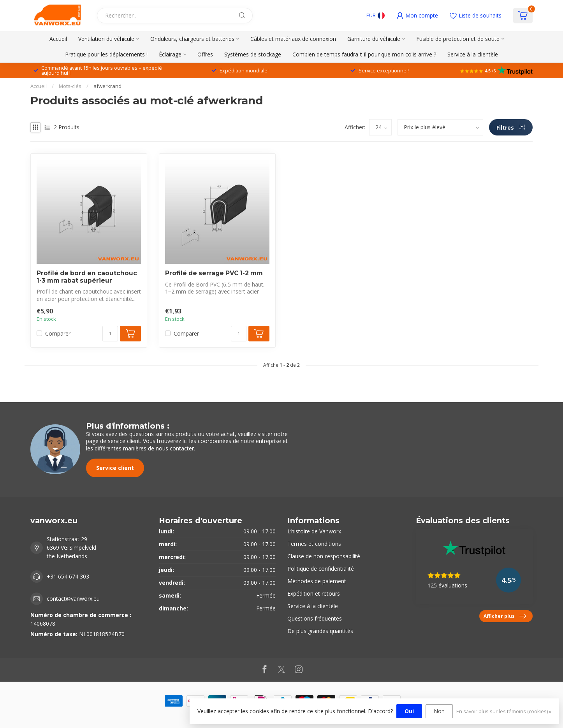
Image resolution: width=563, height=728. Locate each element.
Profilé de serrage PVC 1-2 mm (214, 273)
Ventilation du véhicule (106, 39)
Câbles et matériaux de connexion (293, 39)
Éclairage (170, 54)
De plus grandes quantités (320, 631)
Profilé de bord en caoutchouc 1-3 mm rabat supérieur (87, 277)
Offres (205, 54)
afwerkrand (107, 86)
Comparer (58, 333)
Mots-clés (70, 86)
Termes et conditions (314, 544)
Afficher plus (505, 616)
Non (439, 711)
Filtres (511, 127)
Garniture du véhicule (374, 39)
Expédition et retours (314, 593)
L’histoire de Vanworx (314, 531)
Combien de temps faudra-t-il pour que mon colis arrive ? (364, 54)
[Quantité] (110, 334)
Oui (409, 711)
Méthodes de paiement (317, 581)
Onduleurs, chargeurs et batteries (192, 39)
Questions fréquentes (315, 618)
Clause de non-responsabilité (324, 556)
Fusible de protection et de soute (458, 39)
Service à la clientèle (473, 54)
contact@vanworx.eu (73, 599)
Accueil (58, 39)
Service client (115, 468)
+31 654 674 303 (68, 576)
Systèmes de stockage (253, 54)
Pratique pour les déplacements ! (106, 54)
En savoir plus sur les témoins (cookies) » (504, 711)
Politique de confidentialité (321, 569)
